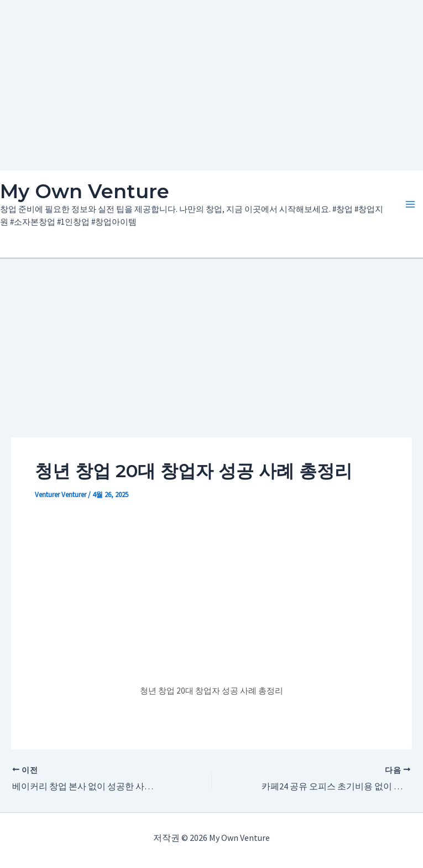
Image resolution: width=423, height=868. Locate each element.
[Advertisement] (212, 83)
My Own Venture (85, 191)
